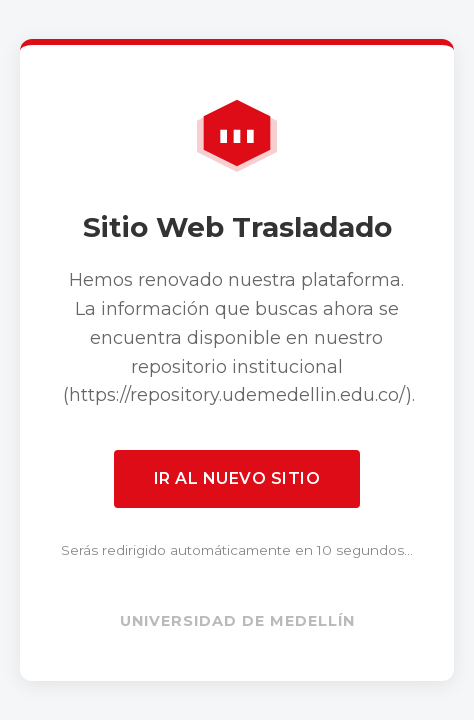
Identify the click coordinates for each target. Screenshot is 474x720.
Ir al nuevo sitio (237, 478)
